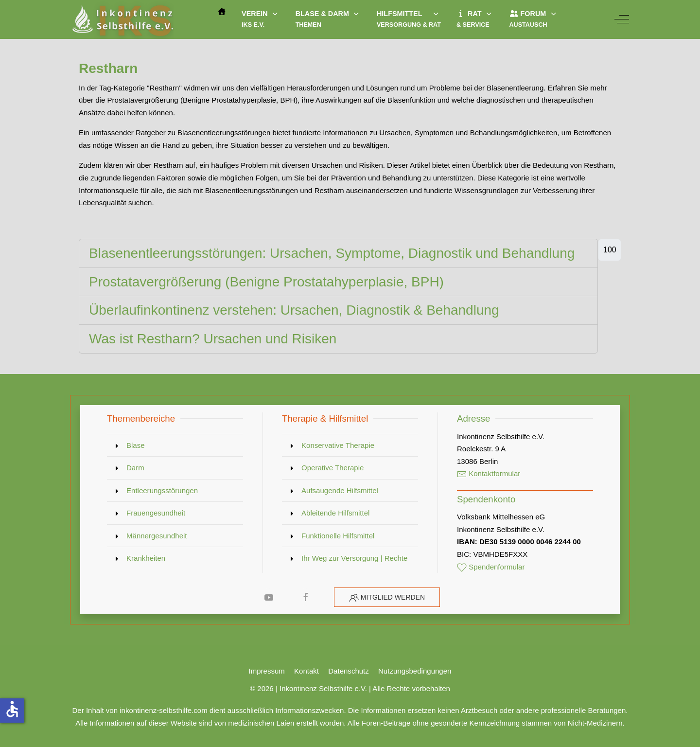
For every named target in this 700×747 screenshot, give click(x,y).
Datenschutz (349, 671)
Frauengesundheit (156, 513)
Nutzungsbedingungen (415, 671)
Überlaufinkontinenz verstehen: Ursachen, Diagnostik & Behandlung (294, 310)
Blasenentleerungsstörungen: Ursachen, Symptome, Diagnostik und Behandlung (332, 253)
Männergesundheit (157, 536)
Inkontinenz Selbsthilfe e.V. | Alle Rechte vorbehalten (365, 688)
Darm (135, 468)
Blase (136, 445)
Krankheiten (146, 558)
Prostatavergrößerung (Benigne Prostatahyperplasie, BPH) (266, 282)
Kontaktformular (489, 473)
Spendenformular (491, 567)
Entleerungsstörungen (162, 490)
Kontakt (306, 671)
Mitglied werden (393, 597)
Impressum (267, 671)
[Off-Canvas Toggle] (622, 19)
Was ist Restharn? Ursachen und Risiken (213, 339)
